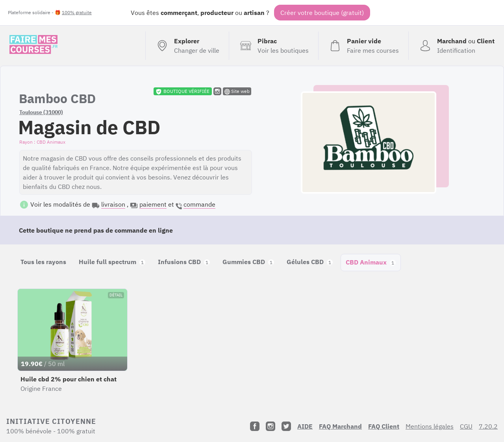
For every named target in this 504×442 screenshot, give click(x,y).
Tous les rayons (43, 262)
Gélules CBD (310, 262)
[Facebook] (255, 426)
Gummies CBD (248, 262)
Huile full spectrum (112, 262)
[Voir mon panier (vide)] (363, 46)
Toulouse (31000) (41, 112)
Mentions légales (430, 426)
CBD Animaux (371, 262)
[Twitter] (286, 426)
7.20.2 (488, 426)
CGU (466, 426)
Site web (237, 91)
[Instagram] (271, 426)
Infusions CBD (184, 262)
